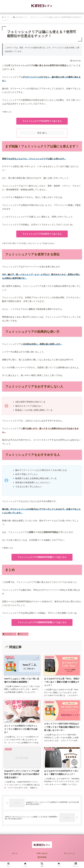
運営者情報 (42, 857)
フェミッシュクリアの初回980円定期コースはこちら (42, 557)
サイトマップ (69, 853)
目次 (39, 133)
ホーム (15, 853)
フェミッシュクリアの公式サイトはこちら (42, 121)
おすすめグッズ (9, 634)
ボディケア (23, 634)
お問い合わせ (42, 853)
